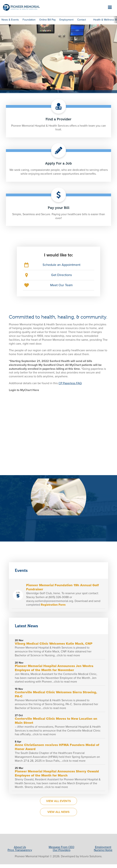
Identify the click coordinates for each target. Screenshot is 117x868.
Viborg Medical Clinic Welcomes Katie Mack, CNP (54, 644)
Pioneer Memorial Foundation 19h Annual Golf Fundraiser (62, 587)
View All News (58, 812)
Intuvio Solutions (91, 856)
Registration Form (53, 605)
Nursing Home (103, 850)
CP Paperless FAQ (70, 383)
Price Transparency (20, 850)
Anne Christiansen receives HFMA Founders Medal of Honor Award (57, 747)
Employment (103, 847)
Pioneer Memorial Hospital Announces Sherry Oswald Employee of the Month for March (57, 773)
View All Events (58, 801)
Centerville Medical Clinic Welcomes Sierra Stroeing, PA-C (56, 694)
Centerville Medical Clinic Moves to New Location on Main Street (56, 721)
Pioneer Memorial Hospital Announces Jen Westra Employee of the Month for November (54, 668)
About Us (20, 847)
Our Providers (62, 850)
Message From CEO (61, 847)
